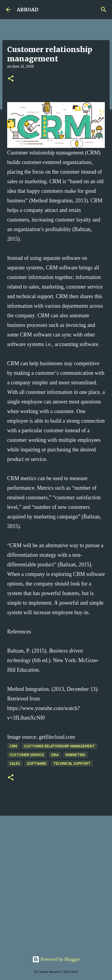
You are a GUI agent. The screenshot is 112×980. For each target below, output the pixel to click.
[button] (11, 79)
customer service (27, 755)
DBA (55, 755)
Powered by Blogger (56, 959)
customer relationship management (59, 746)
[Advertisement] (56, 881)
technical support (72, 763)
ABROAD (28, 10)
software (37, 763)
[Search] (104, 10)
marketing (75, 755)
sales (15, 763)
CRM (13, 746)
